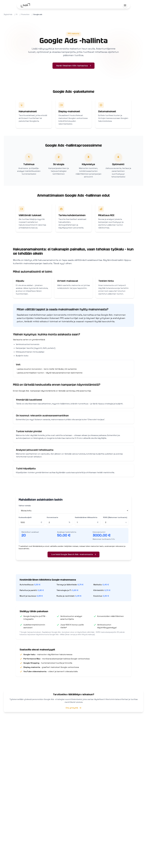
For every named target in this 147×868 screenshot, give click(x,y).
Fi (17, 14)
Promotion (25, 14)
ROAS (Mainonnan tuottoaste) (115, 517)
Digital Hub (8, 14)
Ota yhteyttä (73, 709)
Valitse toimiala (25, 506)
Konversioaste (52, 517)
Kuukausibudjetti (25, 517)
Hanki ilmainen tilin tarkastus (72, 66)
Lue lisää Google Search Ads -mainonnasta (72, 554)
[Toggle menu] (125, 5)
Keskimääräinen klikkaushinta (86, 517)
